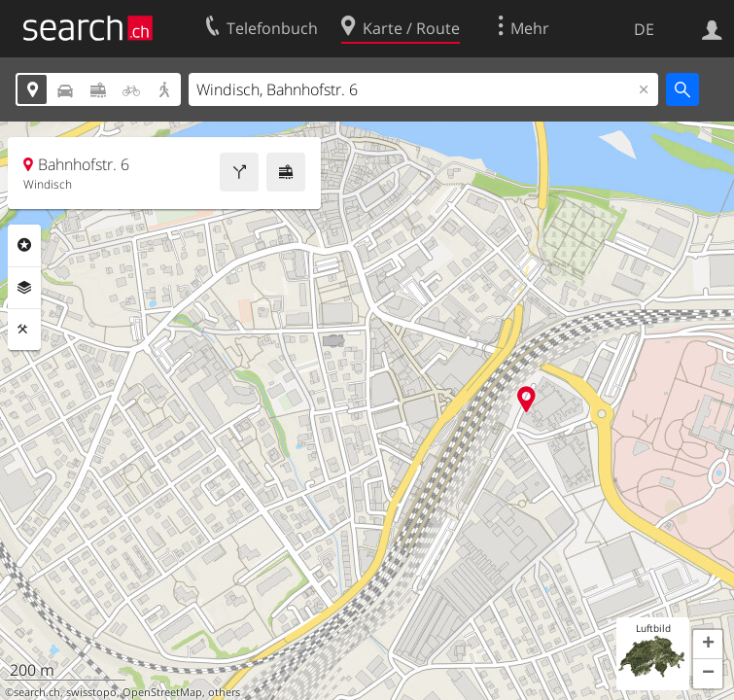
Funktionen (24, 330)
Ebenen (24, 288)
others (224, 692)
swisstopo (91, 692)
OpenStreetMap (162, 692)
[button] (708, 645)
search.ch (37, 692)
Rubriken (24, 245)
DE (644, 29)
